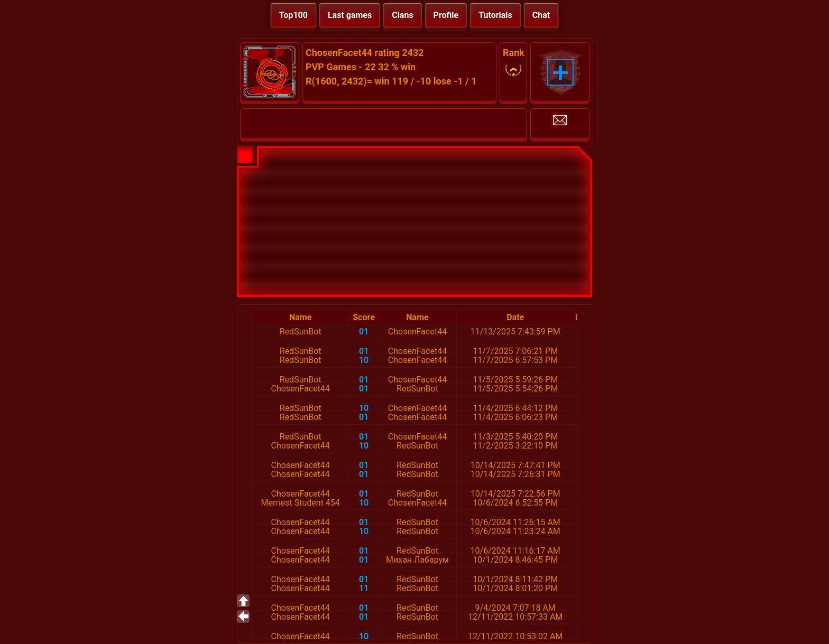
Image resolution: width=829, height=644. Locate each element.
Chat (541, 15)
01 (364, 332)
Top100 (293, 15)
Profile (446, 15)
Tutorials (495, 15)
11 (364, 588)
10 (364, 360)
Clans (402, 15)
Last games (350, 15)
